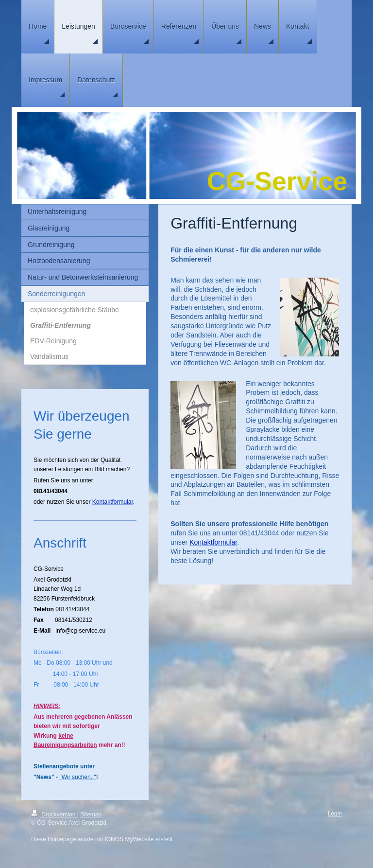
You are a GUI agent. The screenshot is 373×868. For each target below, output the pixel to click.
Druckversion (54, 815)
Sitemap (91, 815)
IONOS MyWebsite (129, 839)
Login (335, 814)
